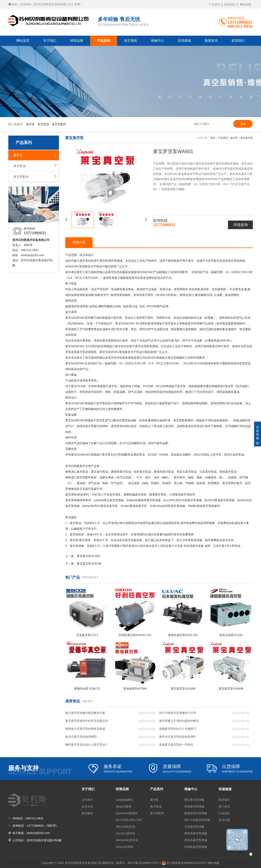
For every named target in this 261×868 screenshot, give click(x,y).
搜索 (243, 124)
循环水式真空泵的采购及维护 (178, 737)
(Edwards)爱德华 (127, 813)
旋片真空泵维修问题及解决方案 (85, 713)
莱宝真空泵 (247, 138)
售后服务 (87, 813)
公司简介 (87, 800)
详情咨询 (240, 225)
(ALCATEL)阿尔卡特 (129, 820)
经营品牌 (77, 41)
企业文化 (87, 806)
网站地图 (246, 4)
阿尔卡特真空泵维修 (197, 820)
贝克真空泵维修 (194, 827)
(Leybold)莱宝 (125, 800)
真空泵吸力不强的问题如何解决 (179, 721)
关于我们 (50, 41)
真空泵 (30, 124)
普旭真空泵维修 (194, 806)
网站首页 (23, 41)
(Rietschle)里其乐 (127, 840)
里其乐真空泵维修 (196, 840)
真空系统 (130, 41)
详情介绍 (79, 242)
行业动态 (224, 813)
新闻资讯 (211, 41)
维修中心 (157, 41)
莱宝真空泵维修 (194, 800)
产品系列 (215, 4)
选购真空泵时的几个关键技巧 (178, 729)
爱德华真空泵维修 (196, 813)
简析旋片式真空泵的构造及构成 (85, 729)
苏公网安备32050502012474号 (186, 863)
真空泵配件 (59, 124)
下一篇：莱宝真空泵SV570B (83, 564)
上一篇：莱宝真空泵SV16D (83, 556)
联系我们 (230, 4)
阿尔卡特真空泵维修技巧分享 (178, 713)
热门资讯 (224, 806)
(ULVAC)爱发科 (126, 833)
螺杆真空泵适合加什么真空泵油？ (87, 745)
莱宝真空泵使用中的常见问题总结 (87, 721)
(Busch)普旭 (124, 806)
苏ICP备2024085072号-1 (144, 863)
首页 (213, 138)
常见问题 (224, 820)
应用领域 (184, 41)
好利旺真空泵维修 (196, 847)
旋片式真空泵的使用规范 (81, 737)
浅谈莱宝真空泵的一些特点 (176, 745)
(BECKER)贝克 (126, 827)
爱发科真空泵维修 (196, 833)
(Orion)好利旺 (125, 847)
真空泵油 (43, 124)
